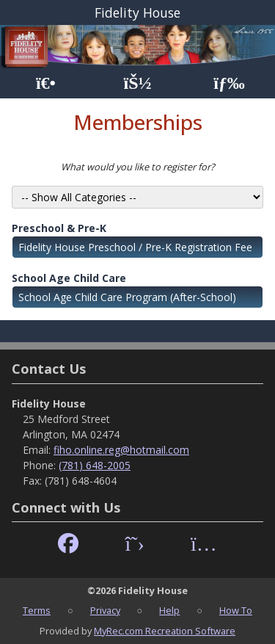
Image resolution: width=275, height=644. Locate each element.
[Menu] (229, 83)
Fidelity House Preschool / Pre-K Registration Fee (135, 247)
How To (236, 610)
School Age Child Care (69, 278)
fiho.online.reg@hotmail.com (121, 450)
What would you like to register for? (138, 167)
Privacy (105, 610)
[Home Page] (46, 83)
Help (169, 610)
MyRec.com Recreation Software (165, 631)
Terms (37, 610)
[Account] (137, 83)
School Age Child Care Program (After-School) (127, 297)
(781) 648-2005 (95, 465)
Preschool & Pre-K (59, 228)
